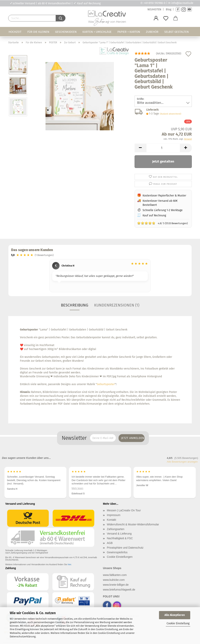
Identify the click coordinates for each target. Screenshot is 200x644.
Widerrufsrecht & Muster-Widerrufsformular (133, 524)
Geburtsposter (106, 384)
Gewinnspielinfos (117, 552)
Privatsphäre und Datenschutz (125, 548)
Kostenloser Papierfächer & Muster (164, 196)
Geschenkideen (66, 32)
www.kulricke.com (114, 580)
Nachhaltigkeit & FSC (120, 538)
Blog (169, 9)
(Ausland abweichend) (171, 114)
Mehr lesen (77, 488)
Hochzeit (15, 32)
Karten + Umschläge (97, 32)
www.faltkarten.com (115, 575)
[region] (100, 276)
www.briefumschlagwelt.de (119, 590)
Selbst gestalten (176, 32)
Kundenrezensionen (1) (117, 305)
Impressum (114, 515)
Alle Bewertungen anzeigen (182, 462)
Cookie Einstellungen (120, 557)
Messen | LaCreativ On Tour (124, 510)
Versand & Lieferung (119, 534)
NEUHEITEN (154, 9)
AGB (110, 543)
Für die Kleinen (38, 32)
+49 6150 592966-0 (154, 3)
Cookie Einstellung (178, 623)
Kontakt (111, 520)
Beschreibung (75, 305)
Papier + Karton (129, 32)
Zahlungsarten (116, 529)
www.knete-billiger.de (116, 585)
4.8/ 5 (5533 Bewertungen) (162, 223)
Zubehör (152, 32)
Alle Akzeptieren (175, 615)
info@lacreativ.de (182, 3)
